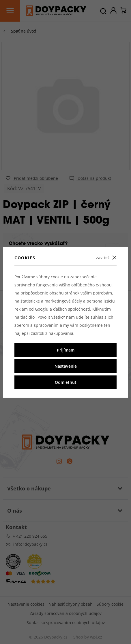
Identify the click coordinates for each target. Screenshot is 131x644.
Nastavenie (66, 366)
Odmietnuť (66, 382)
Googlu (42, 309)
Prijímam (66, 350)
